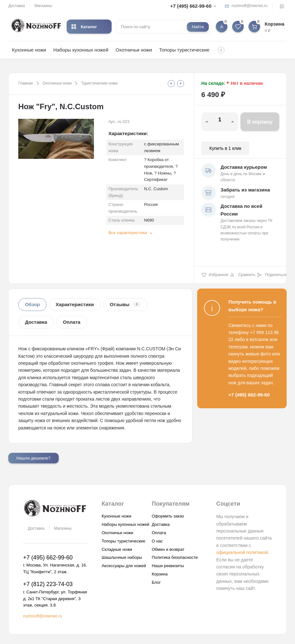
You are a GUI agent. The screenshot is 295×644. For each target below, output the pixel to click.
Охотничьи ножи (134, 50)
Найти (198, 27)
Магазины (43, 6)
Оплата (72, 322)
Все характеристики (128, 233)
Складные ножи (117, 549)
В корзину (260, 122)
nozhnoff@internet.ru (249, 6)
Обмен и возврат (168, 549)
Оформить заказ (168, 516)
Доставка (17, 6)
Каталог (84, 27)
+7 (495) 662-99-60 (191, 6)
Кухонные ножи (29, 50)
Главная (26, 83)
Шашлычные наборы (122, 557)
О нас (157, 541)
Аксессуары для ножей (124, 566)
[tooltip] (171, 84)
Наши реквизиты (168, 566)
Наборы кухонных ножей (81, 50)
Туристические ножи (99, 83)
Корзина (160, 574)
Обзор (32, 304)
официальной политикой (242, 552)
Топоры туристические (184, 50)
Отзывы (125, 304)
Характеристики (75, 304)
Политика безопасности (175, 557)
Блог (156, 582)
